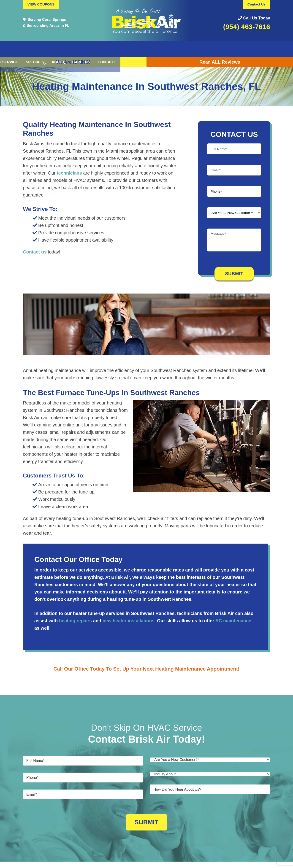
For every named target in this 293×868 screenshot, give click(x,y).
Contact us (35, 252)
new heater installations (129, 621)
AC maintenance (233, 621)
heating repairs (75, 621)
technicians (69, 173)
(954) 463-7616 (247, 27)
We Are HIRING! (73, 62)
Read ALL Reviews (220, 62)
